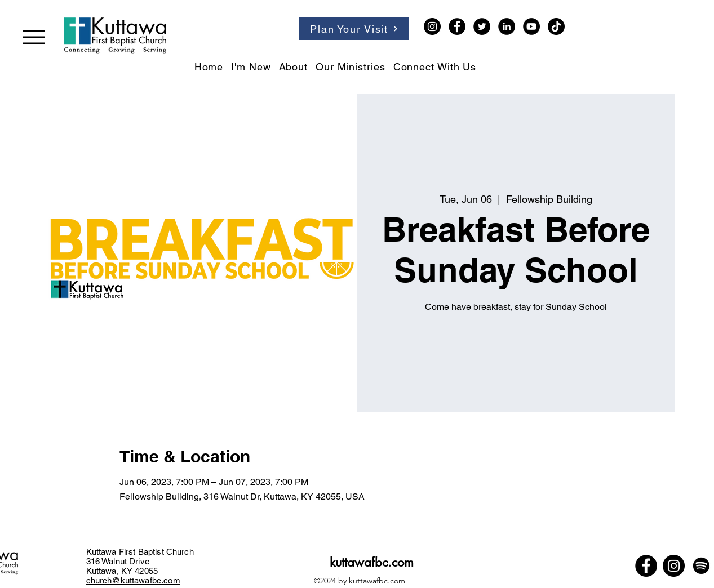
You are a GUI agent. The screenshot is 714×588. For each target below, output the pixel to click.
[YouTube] (531, 26)
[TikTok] (556, 26)
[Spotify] (701, 566)
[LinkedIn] (507, 26)
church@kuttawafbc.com (133, 580)
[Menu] (34, 37)
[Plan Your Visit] (354, 29)
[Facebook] (457, 26)
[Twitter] (482, 26)
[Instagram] (432, 26)
